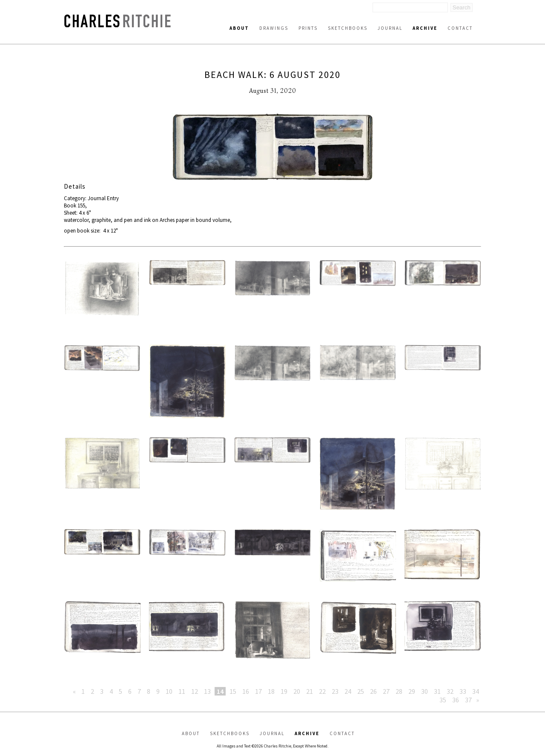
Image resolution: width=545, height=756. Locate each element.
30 (425, 691)
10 (169, 691)
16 (246, 691)
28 (399, 691)
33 (463, 691)
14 (220, 691)
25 (361, 691)
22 (322, 691)
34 (476, 691)
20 (297, 691)
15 (233, 691)
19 (284, 691)
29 (412, 691)
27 (386, 691)
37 (468, 700)
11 (182, 691)
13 (207, 691)
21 (310, 691)
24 (348, 691)
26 (373, 691)
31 (437, 691)
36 (456, 700)
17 (258, 691)
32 (450, 691)
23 (335, 691)
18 (271, 691)
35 (443, 700)
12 (195, 691)
